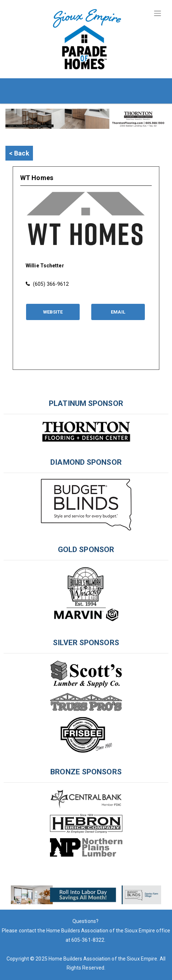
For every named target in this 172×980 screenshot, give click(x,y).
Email (118, 312)
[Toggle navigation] (158, 13)
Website (53, 312)
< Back (19, 153)
